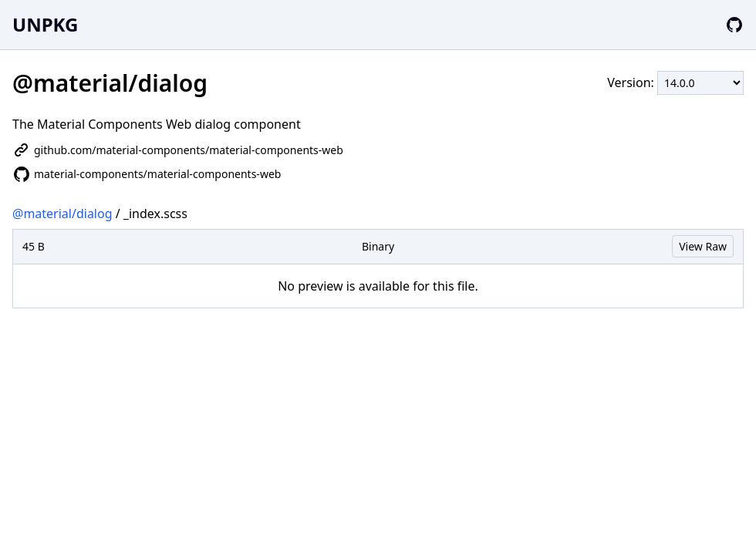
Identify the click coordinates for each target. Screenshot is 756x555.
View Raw (703, 246)
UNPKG (45, 24)
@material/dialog (62, 214)
